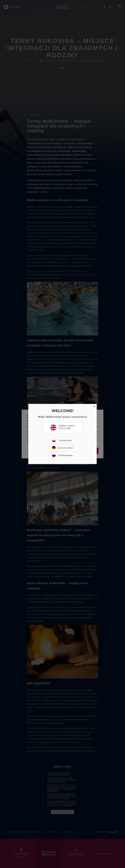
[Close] (94, 406)
